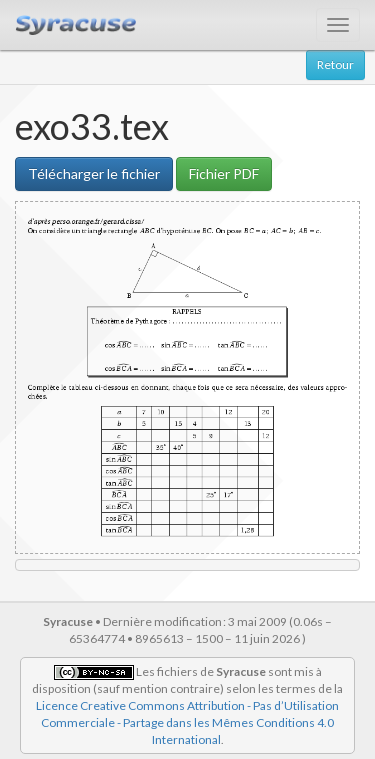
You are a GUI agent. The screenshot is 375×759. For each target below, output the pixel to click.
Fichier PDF (224, 173)
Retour (335, 64)
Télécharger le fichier (94, 173)
